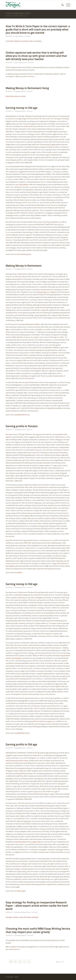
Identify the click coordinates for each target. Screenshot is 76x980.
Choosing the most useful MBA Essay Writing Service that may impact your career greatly (38, 930)
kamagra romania (12, 917)
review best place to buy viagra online (28, 842)
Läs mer (32, 76)
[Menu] (67, 5)
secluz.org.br (21, 891)
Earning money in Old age (22, 108)
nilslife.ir (19, 572)
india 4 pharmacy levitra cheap (17, 761)
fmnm (29, 36)
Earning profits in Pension (22, 426)
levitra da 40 (28, 126)
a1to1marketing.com (24, 254)
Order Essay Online (21, 63)
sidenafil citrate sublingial (29, 917)
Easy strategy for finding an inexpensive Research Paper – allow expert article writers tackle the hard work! (37, 906)
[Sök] (61, 5)
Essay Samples (19, 36)
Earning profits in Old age (21, 744)
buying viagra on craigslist (46, 292)
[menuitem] (61, 5)
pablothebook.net (23, 415)
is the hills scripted (12, 41)
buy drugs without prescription (29, 324)
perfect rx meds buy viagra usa (43, 721)
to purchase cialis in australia (31, 41)
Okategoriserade (20, 91)
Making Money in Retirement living (27, 88)
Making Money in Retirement (24, 266)
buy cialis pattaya (22, 184)
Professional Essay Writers (23, 912)
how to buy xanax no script (16, 96)
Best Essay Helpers (20, 935)
